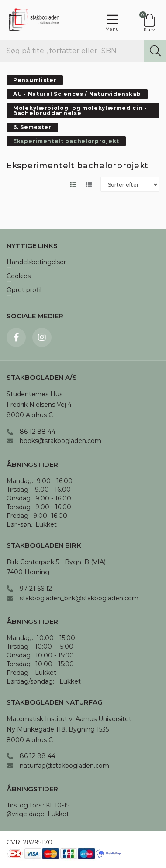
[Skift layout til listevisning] (73, 185)
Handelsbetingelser (36, 262)
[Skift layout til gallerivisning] (88, 185)
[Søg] (155, 51)
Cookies (19, 276)
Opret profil (24, 290)
